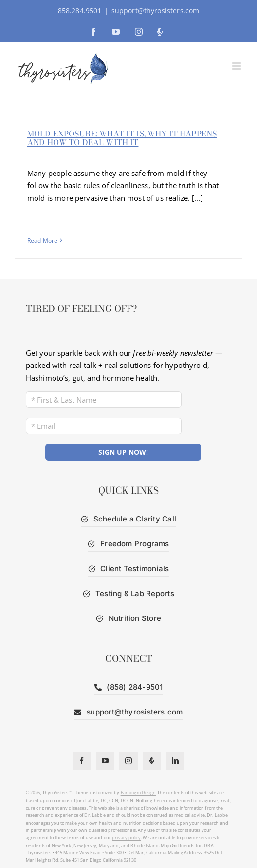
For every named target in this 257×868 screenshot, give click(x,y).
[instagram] (128, 761)
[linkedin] (175, 761)
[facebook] (82, 761)
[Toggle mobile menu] (237, 66)
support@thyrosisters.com (156, 10)
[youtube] (105, 761)
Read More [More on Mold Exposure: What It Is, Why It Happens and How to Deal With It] (42, 241)
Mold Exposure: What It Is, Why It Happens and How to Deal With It (122, 138)
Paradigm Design (138, 793)
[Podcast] (152, 761)
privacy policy (126, 838)
